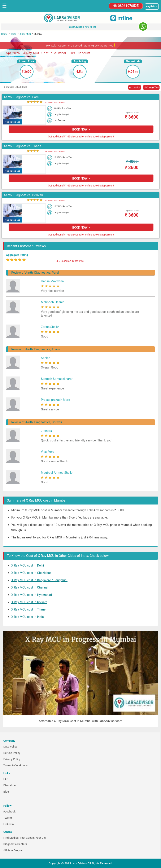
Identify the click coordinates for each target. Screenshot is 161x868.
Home (4, 34)
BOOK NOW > (81, 129)
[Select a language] (152, 6)
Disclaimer (10, 785)
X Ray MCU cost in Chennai (30, 587)
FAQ (6, 779)
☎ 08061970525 (126, 6)
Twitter (8, 818)
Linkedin (9, 824)
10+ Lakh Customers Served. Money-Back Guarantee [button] (80, 45)
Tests (14, 34)
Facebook (9, 812)
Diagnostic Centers (15, 844)
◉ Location (135, 87)
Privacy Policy (12, 759)
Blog (6, 792)
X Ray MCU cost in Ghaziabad (31, 573)
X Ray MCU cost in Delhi (28, 565)
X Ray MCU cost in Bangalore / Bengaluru (39, 580)
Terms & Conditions (16, 765)
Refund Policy (12, 753)
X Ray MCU (25, 34)
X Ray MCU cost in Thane (28, 609)
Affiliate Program (14, 850)
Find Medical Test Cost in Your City (25, 838)
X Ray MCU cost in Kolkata (29, 602)
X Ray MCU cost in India (28, 617)
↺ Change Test (151, 87)
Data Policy (10, 747)
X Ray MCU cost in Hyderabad (32, 595)
